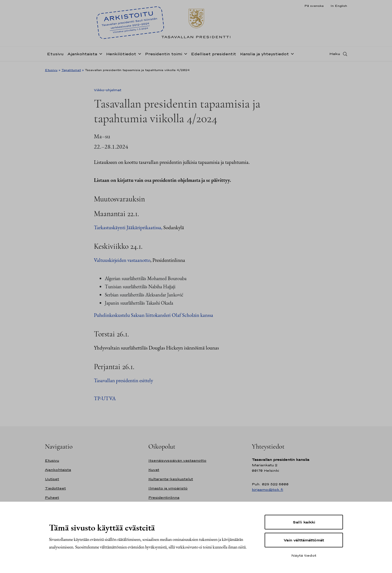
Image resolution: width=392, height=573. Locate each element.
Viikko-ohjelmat (108, 90)
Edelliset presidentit (213, 55)
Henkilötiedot (121, 55)
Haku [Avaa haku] (335, 55)
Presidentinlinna (164, 497)
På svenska (314, 6)
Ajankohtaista (82, 55)
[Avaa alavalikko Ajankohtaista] (100, 55)
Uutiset (52, 479)
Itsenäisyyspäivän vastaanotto (177, 460)
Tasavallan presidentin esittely (123, 380)
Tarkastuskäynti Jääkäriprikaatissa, (129, 227)
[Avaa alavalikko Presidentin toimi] (185, 55)
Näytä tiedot (304, 555)
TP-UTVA (105, 398)
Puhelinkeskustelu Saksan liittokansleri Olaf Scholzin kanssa (154, 315)
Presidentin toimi (163, 55)
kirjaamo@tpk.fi (267, 490)
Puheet (52, 497)
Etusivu (55, 55)
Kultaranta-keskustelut (171, 479)
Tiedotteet (55, 488)
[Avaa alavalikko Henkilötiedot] (139, 55)
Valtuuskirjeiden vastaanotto (122, 260)
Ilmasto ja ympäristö (168, 488)
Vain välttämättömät (304, 540)
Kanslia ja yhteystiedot (264, 55)
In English (339, 6)
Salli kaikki (304, 522)
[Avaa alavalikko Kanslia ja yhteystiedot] (291, 55)
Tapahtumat (71, 70)
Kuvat (154, 470)
